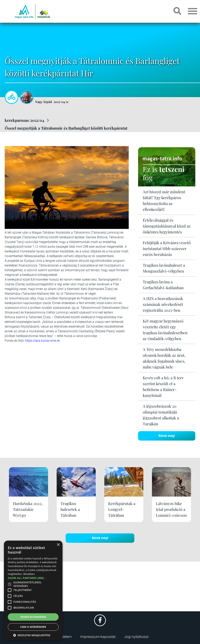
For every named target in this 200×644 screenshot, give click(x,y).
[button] (33, 635)
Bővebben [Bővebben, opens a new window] (29, 574)
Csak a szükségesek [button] (33, 627)
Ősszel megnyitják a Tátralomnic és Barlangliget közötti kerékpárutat (66, 128)
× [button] (58, 545)
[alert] (33, 590)
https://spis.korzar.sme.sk (42, 341)
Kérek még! (167, 436)
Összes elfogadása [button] (33, 617)
